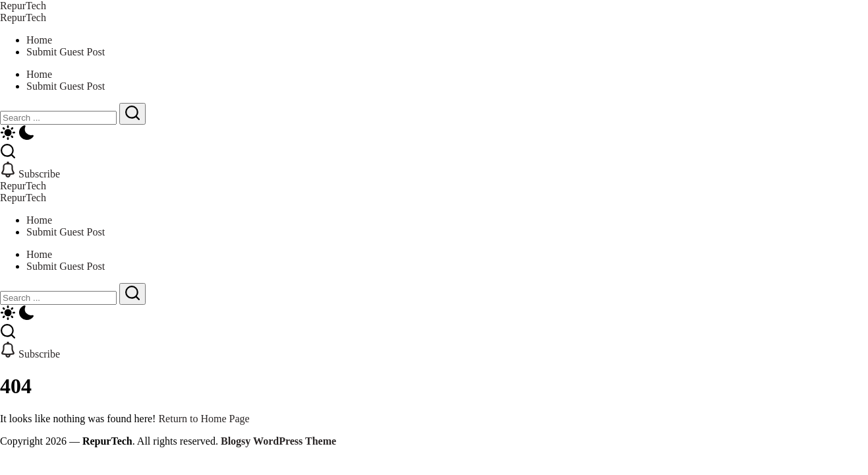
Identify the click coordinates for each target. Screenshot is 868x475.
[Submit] (132, 114)
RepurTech (23, 6)
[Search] (58, 118)
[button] (434, 134)
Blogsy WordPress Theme (278, 441)
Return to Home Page (204, 419)
